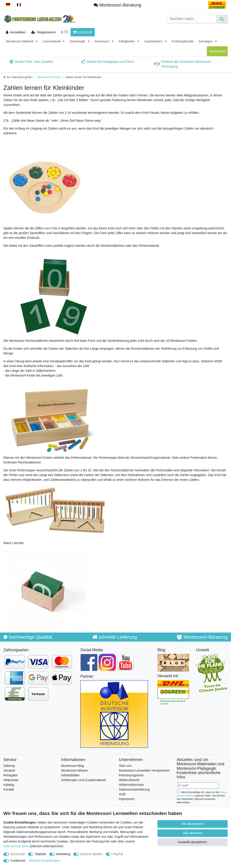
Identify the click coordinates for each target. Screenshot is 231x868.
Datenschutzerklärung (134, 789)
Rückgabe (10, 775)
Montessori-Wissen (75, 770)
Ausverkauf (217, 51)
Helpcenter (11, 780)
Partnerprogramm (131, 775)
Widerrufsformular (131, 785)
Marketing (63, 854)
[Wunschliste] (65, 32)
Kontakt (9, 789)
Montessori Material (20, 41)
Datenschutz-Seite (16, 846)
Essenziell (18, 854)
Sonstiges (206, 41)
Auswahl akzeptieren (193, 842)
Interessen (102, 41)
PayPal (118, 854)
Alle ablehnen (193, 833)
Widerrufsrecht (129, 780)
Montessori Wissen (49, 77)
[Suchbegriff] (191, 19)
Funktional (18, 861)
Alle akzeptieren (193, 824)
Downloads (78, 41)
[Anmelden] (16, 32)
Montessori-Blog (73, 766)
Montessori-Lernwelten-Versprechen (144, 770)
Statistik (40, 854)
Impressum (127, 799)
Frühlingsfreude (183, 41)
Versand (9, 770)
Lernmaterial (52, 41)
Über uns (125, 766)
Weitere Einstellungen (44, 861)
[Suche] (222, 19)
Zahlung (9, 766)
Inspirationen (154, 41)
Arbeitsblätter (70, 775)
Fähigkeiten (127, 41)
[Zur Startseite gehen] (18, 77)
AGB (122, 794)
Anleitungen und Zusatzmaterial (83, 780)
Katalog (9, 785)
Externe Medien (92, 854)
